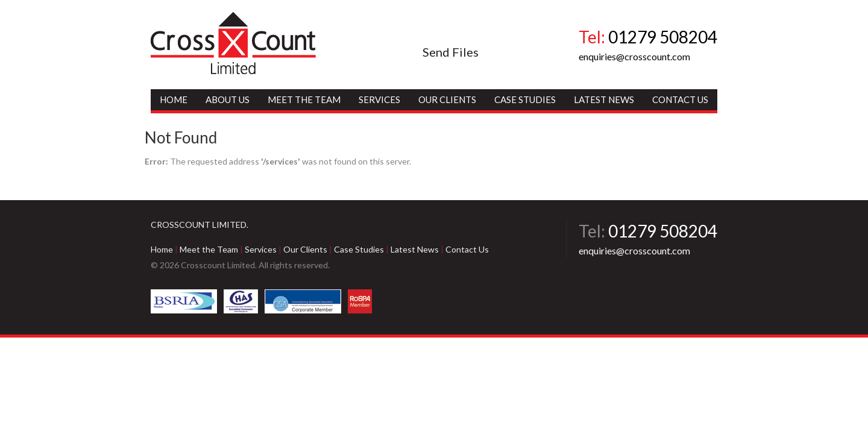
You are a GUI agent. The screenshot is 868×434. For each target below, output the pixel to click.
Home (174, 99)
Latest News (604, 99)
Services (379, 99)
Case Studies (525, 99)
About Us (228, 99)
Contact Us (680, 99)
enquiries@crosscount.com (634, 56)
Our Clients (447, 99)
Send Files (451, 52)
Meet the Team (304, 99)
